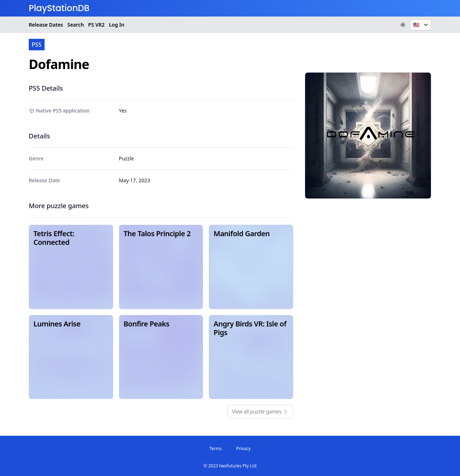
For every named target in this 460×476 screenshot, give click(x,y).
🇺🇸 (421, 25)
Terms (216, 448)
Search (75, 25)
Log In (117, 25)
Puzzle (126, 158)
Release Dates (46, 25)
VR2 (96, 25)
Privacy (243, 448)
